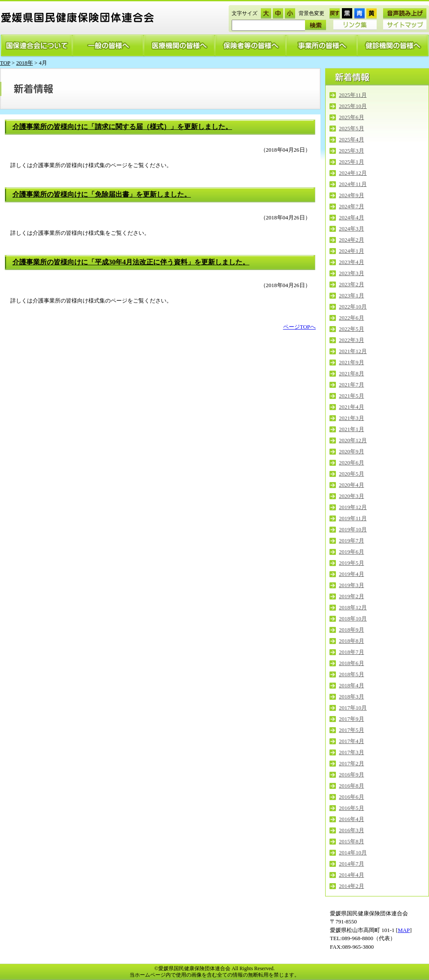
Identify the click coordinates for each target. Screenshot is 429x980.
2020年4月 (352, 485)
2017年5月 (352, 730)
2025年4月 (352, 139)
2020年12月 (353, 440)
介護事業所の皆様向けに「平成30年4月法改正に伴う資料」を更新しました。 (131, 262)
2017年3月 (352, 752)
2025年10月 (353, 106)
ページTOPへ (299, 327)
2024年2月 (352, 240)
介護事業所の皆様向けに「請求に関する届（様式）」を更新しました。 (122, 127)
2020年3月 (352, 496)
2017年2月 (352, 763)
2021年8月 (352, 373)
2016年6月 (352, 797)
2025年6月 (352, 117)
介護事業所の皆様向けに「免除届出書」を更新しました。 (102, 195)
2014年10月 (353, 853)
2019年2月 (352, 596)
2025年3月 (352, 151)
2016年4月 (352, 819)
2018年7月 (352, 652)
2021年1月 (352, 429)
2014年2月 (352, 886)
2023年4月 (352, 262)
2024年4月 (352, 217)
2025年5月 (352, 128)
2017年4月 (352, 741)
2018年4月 (352, 685)
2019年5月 (352, 563)
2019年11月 (353, 518)
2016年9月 (352, 775)
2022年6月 (352, 318)
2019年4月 (352, 574)
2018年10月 (353, 619)
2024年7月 (352, 206)
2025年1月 (352, 162)
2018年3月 (352, 697)
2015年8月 (352, 841)
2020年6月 (352, 463)
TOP (5, 63)
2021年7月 (352, 385)
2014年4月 (352, 875)
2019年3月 (352, 585)
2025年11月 (353, 95)
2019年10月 (353, 529)
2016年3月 (352, 830)
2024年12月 (353, 173)
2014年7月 (352, 864)
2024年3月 (352, 229)
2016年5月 (352, 808)
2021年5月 (352, 396)
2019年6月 (352, 552)
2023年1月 (352, 295)
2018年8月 (352, 641)
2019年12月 (353, 507)
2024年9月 (352, 195)
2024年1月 (352, 251)
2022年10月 (353, 307)
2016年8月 (352, 786)
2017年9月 (352, 719)
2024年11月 (353, 184)
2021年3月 (352, 418)
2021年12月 (353, 351)
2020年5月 (352, 474)
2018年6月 (352, 663)
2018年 (25, 63)
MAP (404, 930)
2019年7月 (352, 541)
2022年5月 (352, 329)
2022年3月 (352, 340)
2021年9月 (352, 362)
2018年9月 (352, 630)
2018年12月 (353, 607)
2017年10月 (353, 708)
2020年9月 (352, 451)
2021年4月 (352, 407)
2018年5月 (352, 674)
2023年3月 (352, 273)
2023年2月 (352, 284)
